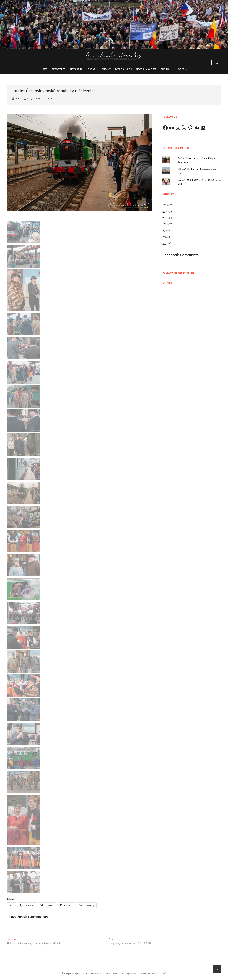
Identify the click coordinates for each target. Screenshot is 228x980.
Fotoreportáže (69, 973)
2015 (165, 205)
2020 (165, 237)
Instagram (76, 69)
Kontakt (105, 69)
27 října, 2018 (32, 99)
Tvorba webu (123, 69)
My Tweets (168, 283)
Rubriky (166, 69)
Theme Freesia (95, 974)
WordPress (107, 974)
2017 (165, 218)
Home (44, 69)
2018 (50, 99)
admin (17, 99)
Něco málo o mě (146, 69)
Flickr (92, 69)
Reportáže (59, 69)
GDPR (181, 69)
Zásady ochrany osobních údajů (153, 974)
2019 (165, 231)
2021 (165, 244)
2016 (165, 212)
